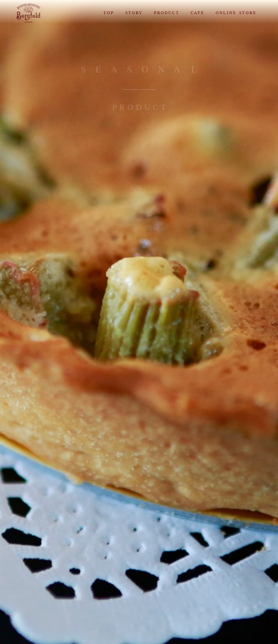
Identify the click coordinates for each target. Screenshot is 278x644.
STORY (134, 13)
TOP (108, 13)
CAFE (197, 13)
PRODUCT (166, 13)
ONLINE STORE (236, 13)
